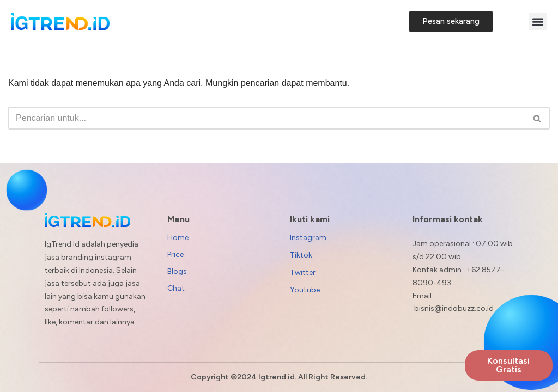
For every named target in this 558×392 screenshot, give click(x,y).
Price (175, 255)
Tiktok (301, 255)
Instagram (308, 238)
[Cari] (267, 118)
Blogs (177, 271)
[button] (538, 22)
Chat (176, 288)
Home (178, 238)
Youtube (305, 290)
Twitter (303, 272)
